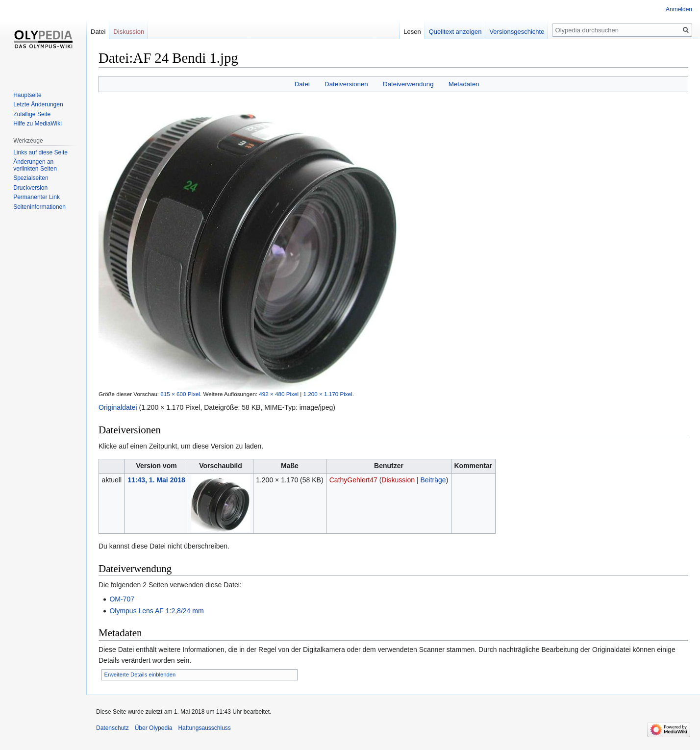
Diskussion (398, 480)
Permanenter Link (37, 197)
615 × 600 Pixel (180, 394)
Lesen (412, 32)
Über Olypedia (154, 728)
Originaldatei (118, 407)
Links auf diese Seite (40, 152)
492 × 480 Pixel (279, 394)
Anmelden (679, 9)
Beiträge (433, 480)
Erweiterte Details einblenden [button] (140, 675)
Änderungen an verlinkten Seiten (35, 165)
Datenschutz (112, 728)
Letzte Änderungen (38, 104)
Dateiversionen (346, 84)
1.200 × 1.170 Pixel (328, 394)
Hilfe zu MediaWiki (37, 124)
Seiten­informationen (39, 207)
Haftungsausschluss (204, 728)
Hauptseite (27, 95)
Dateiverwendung (408, 84)
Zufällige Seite (32, 114)
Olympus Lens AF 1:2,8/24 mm (156, 611)
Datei (302, 84)
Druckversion (30, 188)
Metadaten (464, 84)
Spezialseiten (31, 178)
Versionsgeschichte (517, 32)
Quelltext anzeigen (455, 32)
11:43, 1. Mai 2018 (156, 480)
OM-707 (122, 599)
